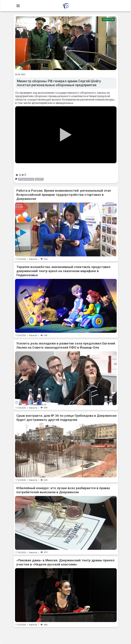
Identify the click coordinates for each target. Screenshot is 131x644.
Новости (108, 19)
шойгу (39, 179)
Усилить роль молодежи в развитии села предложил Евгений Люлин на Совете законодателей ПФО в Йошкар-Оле (66, 345)
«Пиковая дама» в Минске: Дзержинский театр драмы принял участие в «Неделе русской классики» (65, 562)
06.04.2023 (20, 74)
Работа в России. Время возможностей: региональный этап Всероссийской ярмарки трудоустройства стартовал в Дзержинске (64, 195)
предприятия (26, 179)
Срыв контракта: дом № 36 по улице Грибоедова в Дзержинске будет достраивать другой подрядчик (67, 418)
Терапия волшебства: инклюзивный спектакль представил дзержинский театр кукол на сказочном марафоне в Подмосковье (63, 271)
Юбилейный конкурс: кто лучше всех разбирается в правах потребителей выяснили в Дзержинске (63, 490)
